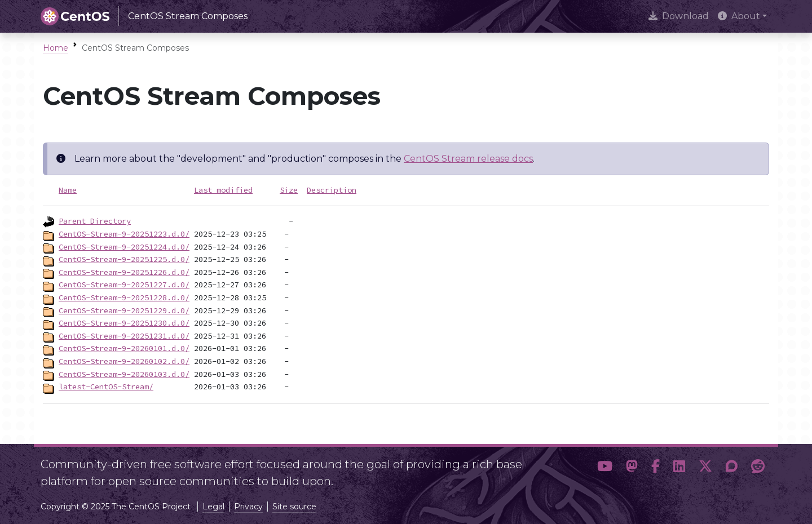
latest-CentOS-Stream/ (106, 387)
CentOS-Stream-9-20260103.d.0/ (124, 374)
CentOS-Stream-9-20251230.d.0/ (124, 323)
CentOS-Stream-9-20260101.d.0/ (124, 348)
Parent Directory (95, 221)
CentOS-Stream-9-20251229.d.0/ (124, 310)
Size (289, 190)
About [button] (739, 16)
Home (56, 48)
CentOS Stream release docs (468, 159)
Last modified (223, 190)
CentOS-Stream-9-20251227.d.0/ (124, 285)
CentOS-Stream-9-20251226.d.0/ (124, 272)
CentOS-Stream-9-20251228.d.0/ (124, 297)
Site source (294, 507)
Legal (213, 507)
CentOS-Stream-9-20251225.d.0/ (124, 259)
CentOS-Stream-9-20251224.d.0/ (124, 247)
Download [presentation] (679, 16)
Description (332, 190)
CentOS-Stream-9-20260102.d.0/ (124, 361)
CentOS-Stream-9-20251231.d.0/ (124, 336)
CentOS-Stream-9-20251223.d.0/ (124, 234)
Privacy (248, 507)
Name (68, 190)
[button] (605, 468)
